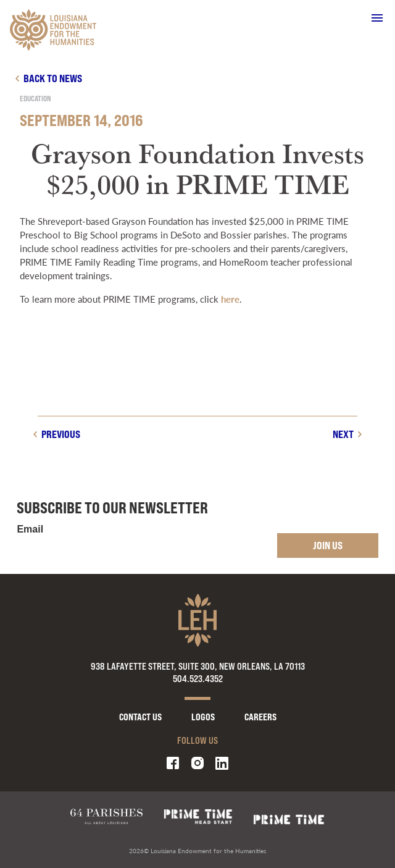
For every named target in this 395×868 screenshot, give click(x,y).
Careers (260, 717)
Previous (61, 434)
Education (35, 99)
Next (343, 434)
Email (30, 529)
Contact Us (140, 717)
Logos (203, 717)
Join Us (328, 545)
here (230, 299)
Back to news (53, 78)
